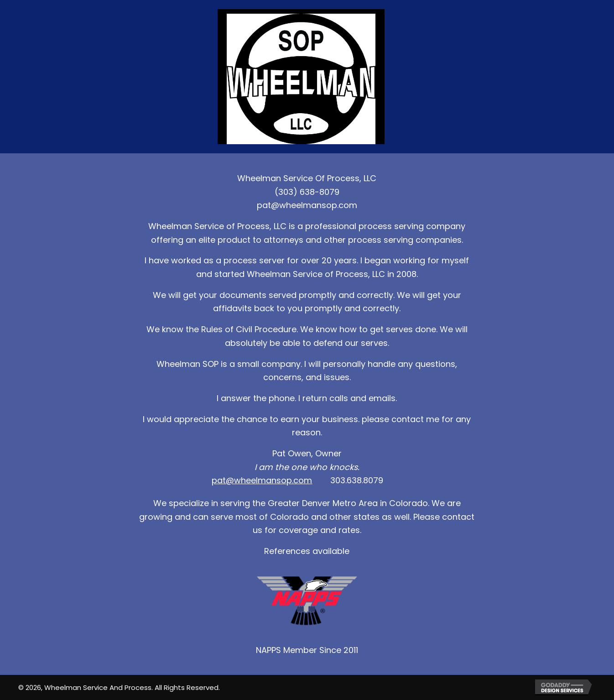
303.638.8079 (357, 480)
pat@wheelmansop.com (307, 205)
